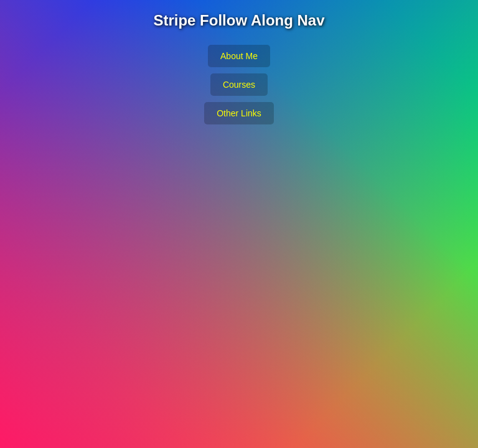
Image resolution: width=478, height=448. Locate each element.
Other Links (239, 113)
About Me (239, 56)
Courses (239, 85)
